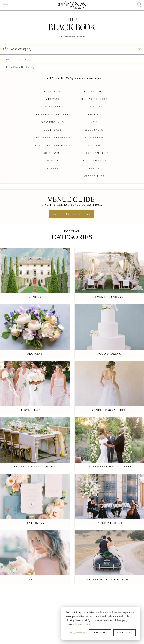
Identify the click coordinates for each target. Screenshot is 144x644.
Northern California (53, 149)
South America (94, 164)
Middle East (94, 180)
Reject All (101, 633)
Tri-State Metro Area (53, 118)
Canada (94, 110)
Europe (94, 118)
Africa (94, 172)
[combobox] (109, 56)
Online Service (94, 103)
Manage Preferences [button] (79, 633)
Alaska (53, 172)
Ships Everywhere (94, 95)
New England (53, 126)
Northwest (53, 95)
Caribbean (94, 141)
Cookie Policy (83, 624)
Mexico (94, 149)
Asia (94, 126)
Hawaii (53, 164)
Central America (94, 157)
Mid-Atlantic (53, 110)
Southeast (53, 133)
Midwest (53, 103)
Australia (94, 133)
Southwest (53, 157)
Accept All (125, 633)
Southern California (53, 141)
